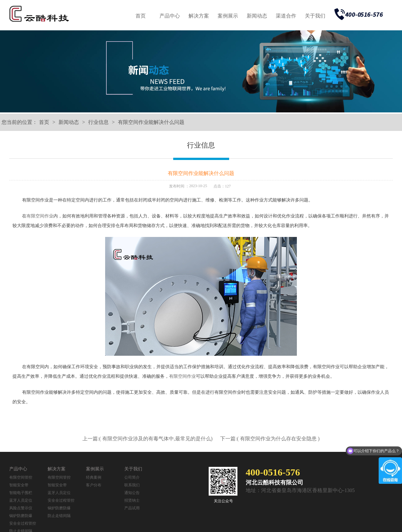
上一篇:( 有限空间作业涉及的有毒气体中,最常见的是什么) (148, 439)
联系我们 (132, 485)
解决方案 (199, 16)
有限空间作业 (40, 216)
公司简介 (132, 477)
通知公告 (132, 493)
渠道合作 (286, 16)
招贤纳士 (132, 500)
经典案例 (94, 477)
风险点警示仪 (21, 508)
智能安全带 (19, 485)
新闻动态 (257, 16)
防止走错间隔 (59, 516)
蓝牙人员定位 (21, 500)
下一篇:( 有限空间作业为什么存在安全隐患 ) (270, 439)
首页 (141, 16)
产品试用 (132, 508)
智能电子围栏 (21, 493)
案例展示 (228, 16)
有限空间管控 (21, 477)
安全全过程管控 (23, 523)
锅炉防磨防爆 (21, 516)
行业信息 (98, 122)
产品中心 (170, 16)
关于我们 (315, 16)
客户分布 (94, 485)
